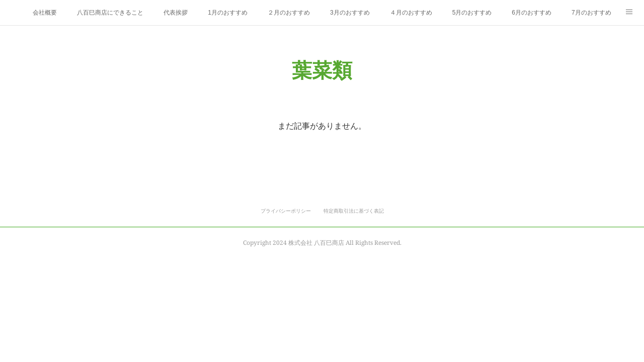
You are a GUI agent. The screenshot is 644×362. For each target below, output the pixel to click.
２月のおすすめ (289, 13)
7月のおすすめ (591, 13)
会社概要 (45, 13)
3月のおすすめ (350, 13)
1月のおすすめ (228, 13)
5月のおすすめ (472, 13)
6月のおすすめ (532, 13)
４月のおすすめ (411, 13)
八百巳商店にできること (110, 13)
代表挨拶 (176, 13)
